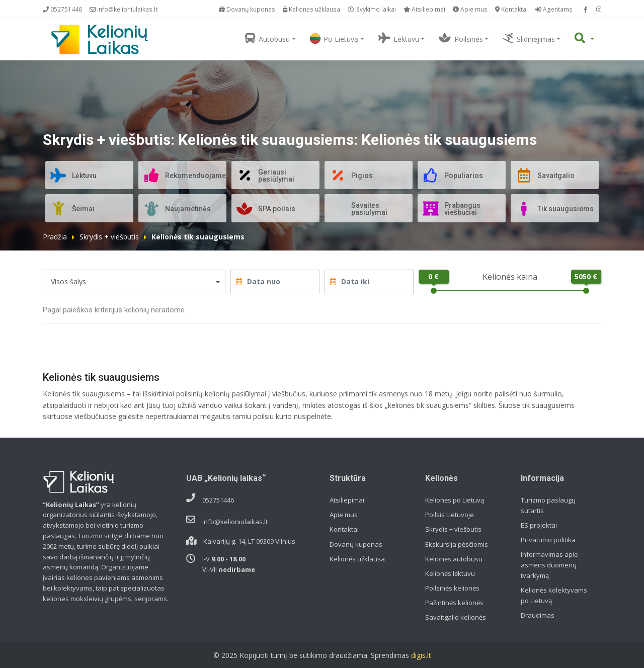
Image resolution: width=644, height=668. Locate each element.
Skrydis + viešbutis (109, 237)
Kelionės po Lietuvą (455, 500)
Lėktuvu (399, 38)
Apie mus (470, 9)
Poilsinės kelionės (452, 588)
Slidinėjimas (529, 38)
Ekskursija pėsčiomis (457, 544)
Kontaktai (511, 9)
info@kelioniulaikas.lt (124, 9)
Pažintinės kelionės (454, 603)
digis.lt (421, 655)
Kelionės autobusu (454, 559)
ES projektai (539, 525)
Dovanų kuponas (247, 9)
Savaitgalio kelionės (456, 617)
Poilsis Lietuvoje (450, 515)
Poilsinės (461, 38)
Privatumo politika (548, 540)
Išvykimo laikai (372, 9)
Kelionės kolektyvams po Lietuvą (554, 595)
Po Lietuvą (334, 38)
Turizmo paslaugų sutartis (548, 505)
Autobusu (267, 38)
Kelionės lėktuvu (450, 573)
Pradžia (55, 237)
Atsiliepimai (424, 9)
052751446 (62, 9)
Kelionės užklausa (311, 9)
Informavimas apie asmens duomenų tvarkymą (549, 565)
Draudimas (538, 615)
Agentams (554, 9)
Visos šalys (68, 281)
